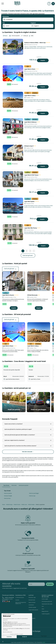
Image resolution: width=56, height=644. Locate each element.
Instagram (31, 619)
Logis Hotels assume (33, 610)
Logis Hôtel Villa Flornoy (32, 228)
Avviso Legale (45, 599)
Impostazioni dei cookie (47, 604)
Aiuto (43, 609)
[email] (36, 584)
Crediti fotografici (46, 614)
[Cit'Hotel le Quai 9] (13, 153)
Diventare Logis (32, 597)
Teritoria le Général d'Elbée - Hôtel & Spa (37, 43)
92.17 (33, 192)
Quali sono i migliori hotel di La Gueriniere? (15, 440)
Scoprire (43, 60)
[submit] (50, 584)
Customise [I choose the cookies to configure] (9, 637)
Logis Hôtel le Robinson (32, 122)
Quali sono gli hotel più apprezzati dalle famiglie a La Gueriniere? (20, 435)
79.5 (33, 219)
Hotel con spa (32, 496)
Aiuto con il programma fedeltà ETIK (21, 603)
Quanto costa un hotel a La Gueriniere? (14, 424)
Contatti (17, 600)
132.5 (33, 60)
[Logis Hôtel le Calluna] (13, 100)
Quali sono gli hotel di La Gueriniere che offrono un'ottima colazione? (20, 446)
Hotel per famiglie (8, 496)
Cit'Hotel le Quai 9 (30, 146)
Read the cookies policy (8, 632)
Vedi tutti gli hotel (28, 255)
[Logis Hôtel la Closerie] (14, 281)
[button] (3, 642)
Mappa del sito (45, 611)
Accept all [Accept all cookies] (24, 637)
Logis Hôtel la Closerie (10, 295)
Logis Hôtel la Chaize (31, 69)
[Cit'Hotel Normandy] (39, 281)
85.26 (33, 86)
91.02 (33, 113)
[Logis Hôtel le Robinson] (13, 126)
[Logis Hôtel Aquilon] (13, 206)
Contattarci (31, 605)
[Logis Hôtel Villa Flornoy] (13, 232)
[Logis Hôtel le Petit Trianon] (13, 179)
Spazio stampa (32, 602)
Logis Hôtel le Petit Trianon (33, 175)
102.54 (33, 245)
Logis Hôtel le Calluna (32, 96)
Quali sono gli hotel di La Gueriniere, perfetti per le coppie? (18, 429)
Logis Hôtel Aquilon (32, 202)
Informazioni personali (47, 601)
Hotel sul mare (7, 498)
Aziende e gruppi (32, 607)
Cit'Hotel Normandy (34, 295)
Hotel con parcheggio (34, 493)
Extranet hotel (32, 600)
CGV (43, 606)
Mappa (5, 36)
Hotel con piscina (8, 493)
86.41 (33, 166)
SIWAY (44, 642)
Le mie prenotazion (20, 597)
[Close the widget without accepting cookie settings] (9, 614)
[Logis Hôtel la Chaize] (13, 73)
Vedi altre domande (28, 452)
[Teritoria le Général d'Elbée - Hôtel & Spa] (13, 47)
